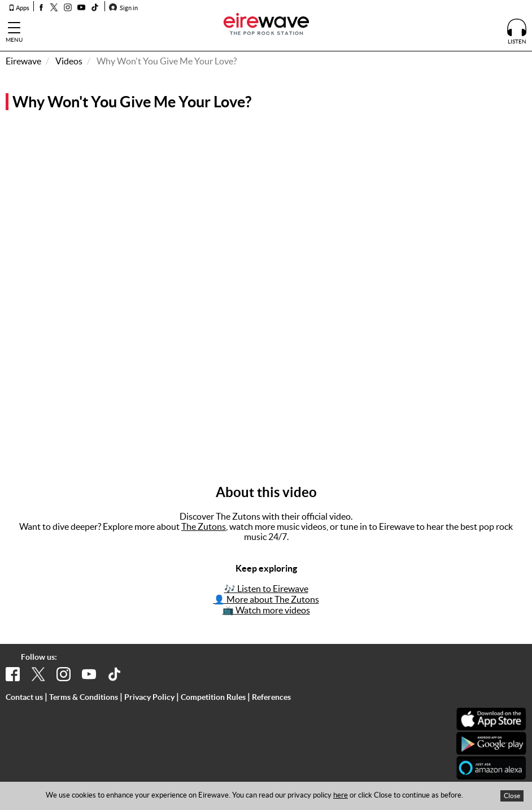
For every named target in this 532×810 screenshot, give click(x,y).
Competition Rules (213, 697)
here (341, 795)
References (271, 697)
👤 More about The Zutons (266, 599)
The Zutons (204, 526)
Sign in (123, 8)
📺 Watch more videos (266, 610)
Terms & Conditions (84, 697)
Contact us (24, 697)
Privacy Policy (149, 697)
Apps (19, 8)
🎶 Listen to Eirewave (266, 589)
